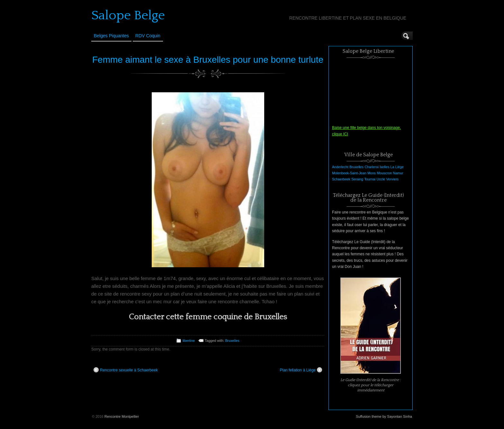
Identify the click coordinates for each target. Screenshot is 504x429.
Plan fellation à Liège (301, 370)
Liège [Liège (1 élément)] (400, 167)
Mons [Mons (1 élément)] (372, 173)
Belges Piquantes (111, 36)
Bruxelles (232, 341)
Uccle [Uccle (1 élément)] (381, 179)
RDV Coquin (148, 36)
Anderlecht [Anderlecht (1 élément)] (340, 167)
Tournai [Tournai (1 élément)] (370, 179)
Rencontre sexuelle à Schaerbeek (126, 370)
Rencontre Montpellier (122, 416)
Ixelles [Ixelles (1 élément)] (384, 167)
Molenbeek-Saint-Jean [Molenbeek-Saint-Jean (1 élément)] (349, 173)
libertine (189, 341)
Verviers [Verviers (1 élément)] (393, 179)
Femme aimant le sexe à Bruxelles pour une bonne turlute (208, 60)
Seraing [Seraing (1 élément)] (357, 179)
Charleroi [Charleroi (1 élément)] (371, 167)
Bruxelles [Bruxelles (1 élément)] (356, 167)
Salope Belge (128, 15)
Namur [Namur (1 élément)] (398, 173)
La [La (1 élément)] (392, 167)
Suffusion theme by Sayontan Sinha (384, 416)
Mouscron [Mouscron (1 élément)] (384, 173)
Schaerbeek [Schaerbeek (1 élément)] (341, 179)
